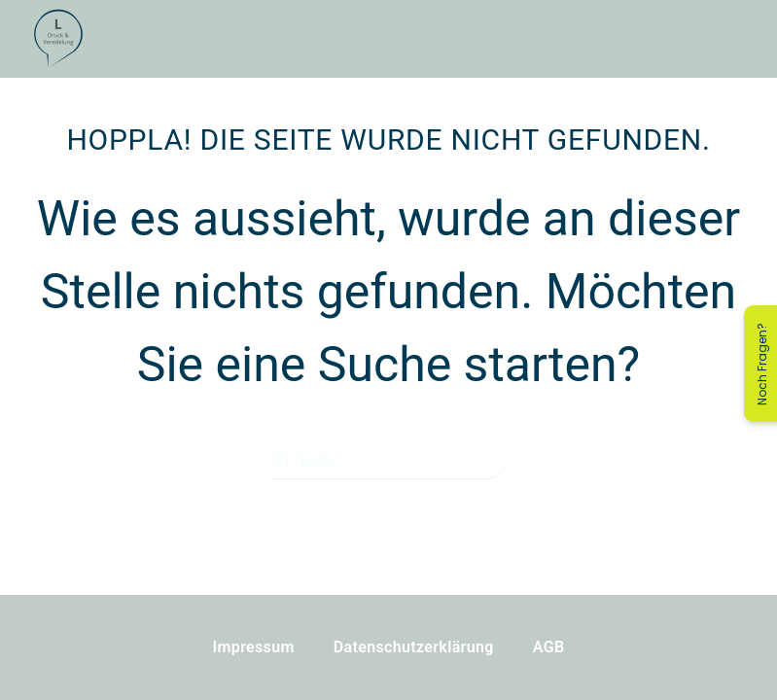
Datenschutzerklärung (414, 647)
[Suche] (389, 460)
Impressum (254, 647)
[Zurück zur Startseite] (58, 39)
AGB (549, 647)
